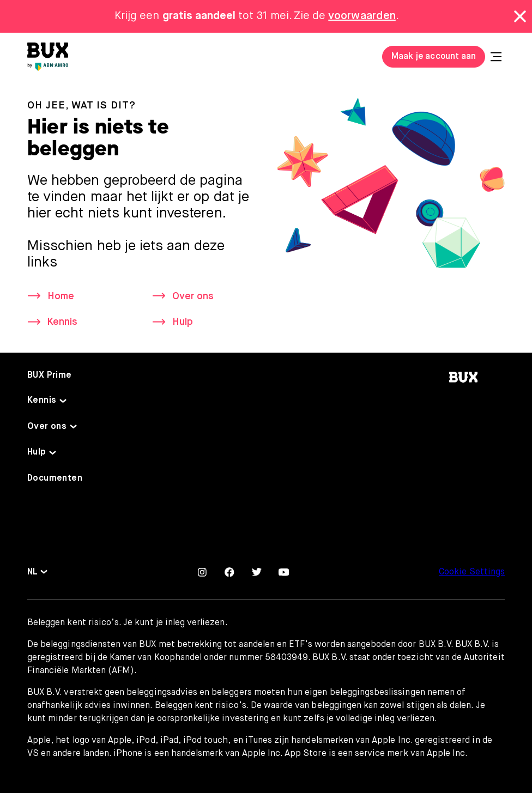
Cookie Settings (472, 572)
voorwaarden (362, 16)
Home (61, 296)
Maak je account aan (434, 57)
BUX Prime (50, 376)
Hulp (183, 322)
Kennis (62, 322)
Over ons (193, 296)
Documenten (55, 479)
